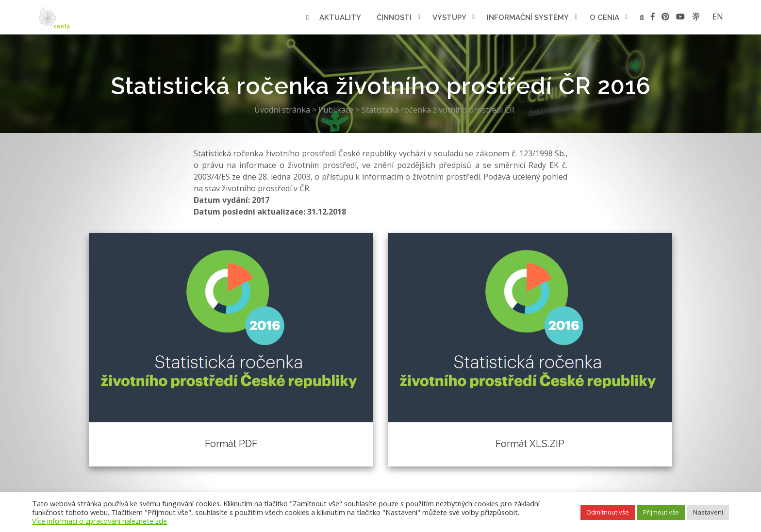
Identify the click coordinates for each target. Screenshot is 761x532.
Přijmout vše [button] (661, 512)
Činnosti (394, 17)
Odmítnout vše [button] (608, 512)
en (718, 17)
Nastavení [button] (708, 512)
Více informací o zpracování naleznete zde (99, 521)
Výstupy (449, 17)
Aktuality (340, 17)
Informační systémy (528, 17)
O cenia (604, 17)
